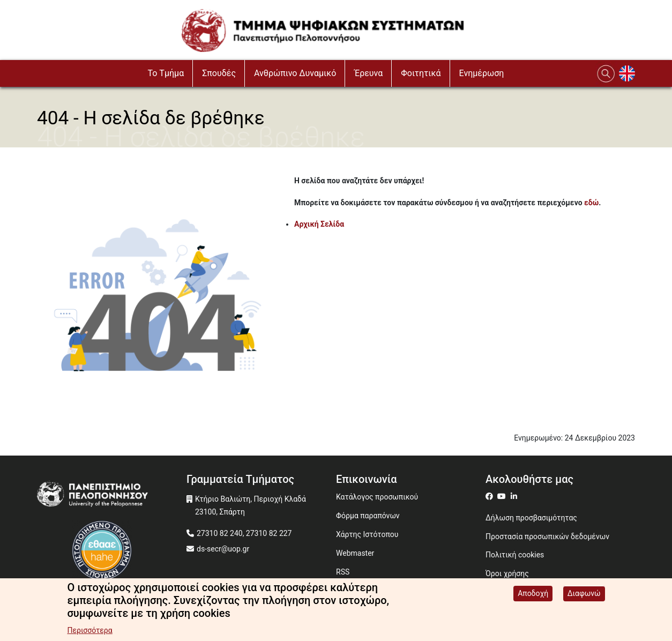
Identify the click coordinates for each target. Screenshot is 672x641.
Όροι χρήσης (507, 573)
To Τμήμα (166, 73)
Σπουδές (219, 73)
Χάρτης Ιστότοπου (367, 534)
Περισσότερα (89, 630)
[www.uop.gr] (112, 497)
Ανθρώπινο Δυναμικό (295, 73)
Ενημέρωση (482, 73)
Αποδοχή (533, 593)
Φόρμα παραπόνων (368, 516)
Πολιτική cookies (515, 555)
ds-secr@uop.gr (223, 549)
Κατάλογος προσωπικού (377, 497)
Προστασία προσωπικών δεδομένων (547, 536)
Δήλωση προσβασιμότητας (531, 518)
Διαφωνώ (584, 593)
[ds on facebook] (491, 496)
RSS (343, 572)
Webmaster (355, 553)
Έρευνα (368, 73)
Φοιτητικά (421, 73)
